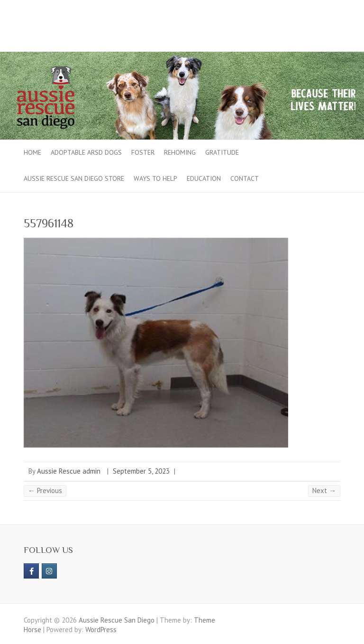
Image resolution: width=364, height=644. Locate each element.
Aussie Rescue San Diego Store (74, 178)
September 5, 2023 (141, 471)
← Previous (45, 490)
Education (204, 178)
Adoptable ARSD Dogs (86, 152)
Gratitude (222, 152)
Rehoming (180, 152)
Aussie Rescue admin (69, 471)
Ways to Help (155, 178)
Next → (324, 490)
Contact (245, 178)
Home (32, 152)
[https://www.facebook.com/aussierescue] (31, 571)
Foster (143, 152)
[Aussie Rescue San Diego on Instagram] (49, 571)
